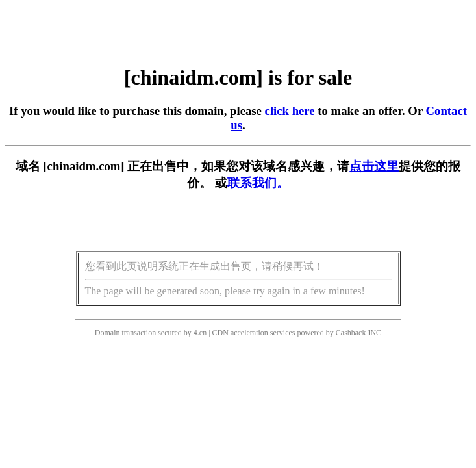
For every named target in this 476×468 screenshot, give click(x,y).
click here (290, 111)
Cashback (351, 333)
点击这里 (374, 166)
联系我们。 (258, 183)
